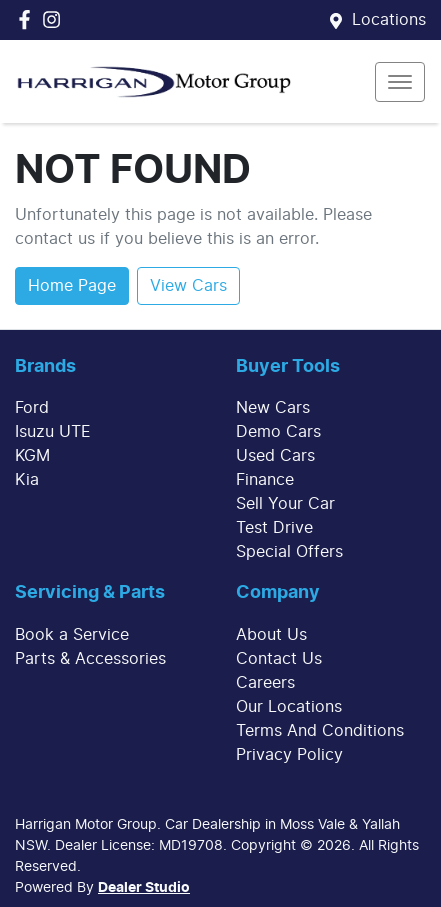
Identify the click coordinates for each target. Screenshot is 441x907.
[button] (400, 82)
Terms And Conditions (320, 731)
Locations (389, 20)
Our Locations (289, 707)
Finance (265, 480)
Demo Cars (278, 432)
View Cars (188, 286)
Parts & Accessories (90, 659)
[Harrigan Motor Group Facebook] (28, 19)
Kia (27, 480)
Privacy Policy (289, 755)
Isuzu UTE (53, 432)
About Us (271, 635)
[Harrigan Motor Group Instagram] (55, 19)
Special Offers (289, 552)
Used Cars (275, 456)
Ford (32, 408)
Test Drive (274, 528)
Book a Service (72, 635)
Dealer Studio (144, 888)
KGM (32, 456)
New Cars (273, 408)
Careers (265, 683)
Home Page (72, 286)
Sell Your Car (285, 504)
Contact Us (279, 659)
